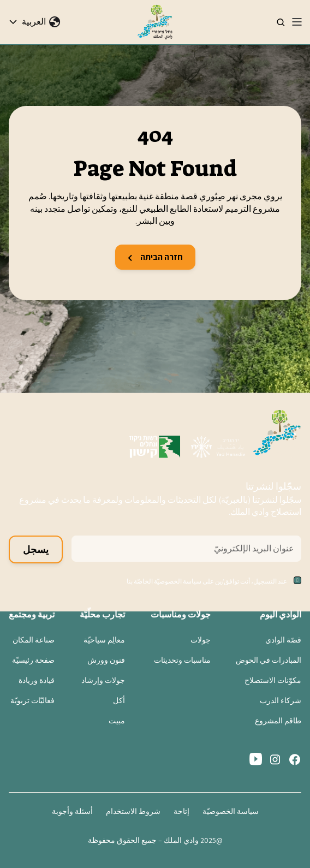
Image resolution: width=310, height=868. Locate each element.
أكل (119, 700)
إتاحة (181, 811)
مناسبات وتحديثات (182, 660)
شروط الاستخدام (133, 811)
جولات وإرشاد (103, 680)
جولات (201, 640)
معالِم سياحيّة (104, 640)
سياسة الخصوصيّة (231, 811)
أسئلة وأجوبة (72, 811)
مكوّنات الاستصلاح (273, 680)
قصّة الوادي (283, 640)
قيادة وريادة (37, 680)
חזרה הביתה (155, 257)
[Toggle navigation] (297, 22)
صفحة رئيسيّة (33, 660)
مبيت (117, 721)
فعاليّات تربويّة (32, 700)
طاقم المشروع (278, 721)
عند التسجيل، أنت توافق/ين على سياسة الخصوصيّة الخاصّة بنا (207, 581)
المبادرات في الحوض (269, 660)
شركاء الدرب (281, 700)
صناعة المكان (34, 640)
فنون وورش (106, 660)
